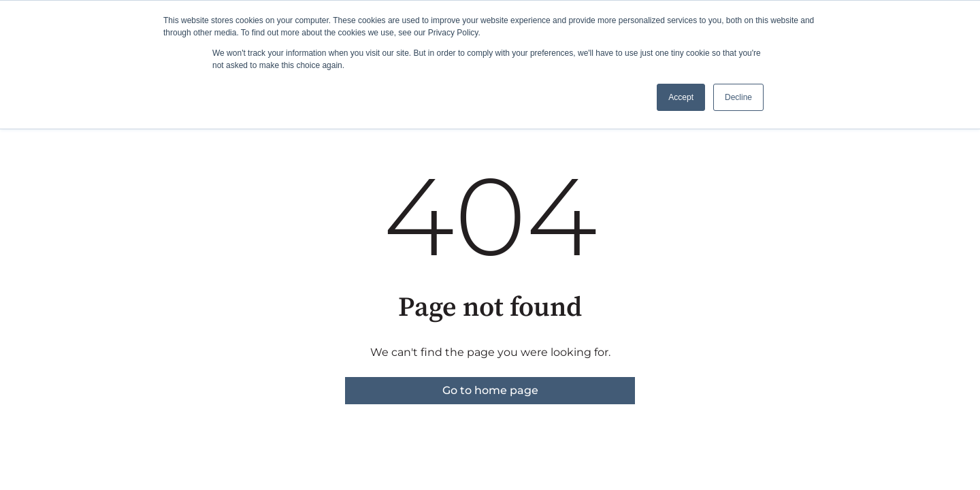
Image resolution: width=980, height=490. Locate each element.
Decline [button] (738, 97)
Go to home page (490, 390)
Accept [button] (681, 97)
